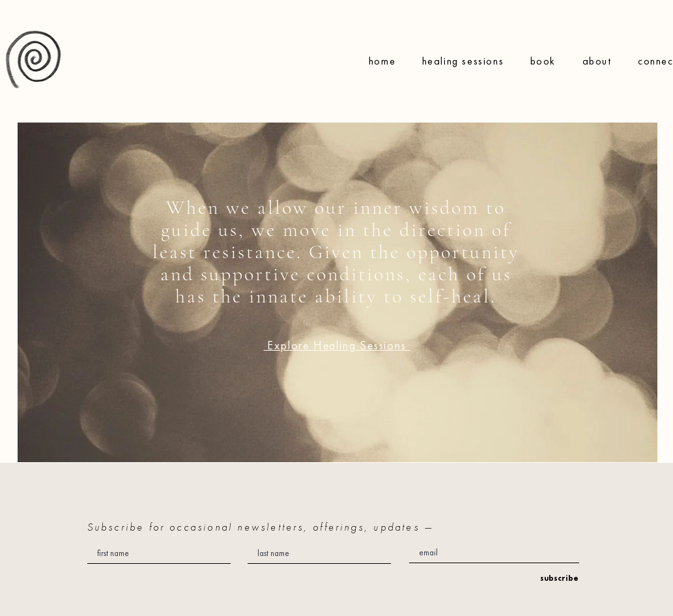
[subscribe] (556, 579)
